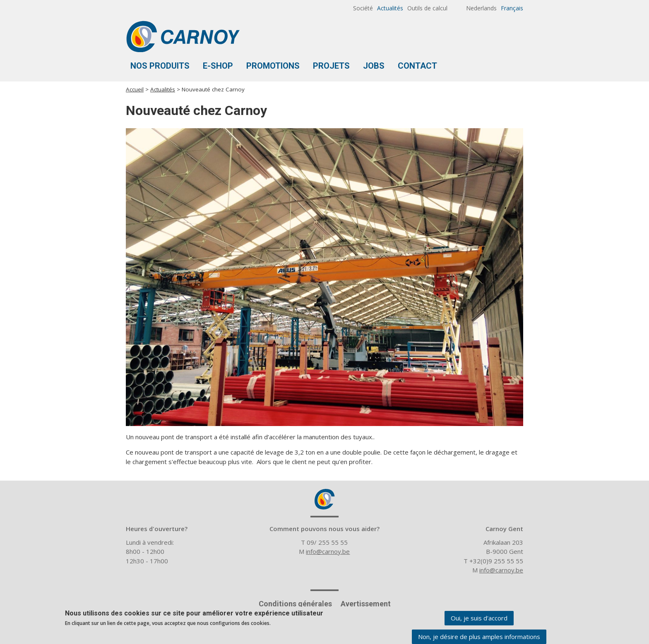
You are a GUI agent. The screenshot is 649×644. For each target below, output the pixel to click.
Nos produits (160, 66)
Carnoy (324, 499)
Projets (331, 66)
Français (512, 8)
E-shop (218, 66)
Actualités (390, 8)
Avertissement (366, 604)
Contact (417, 66)
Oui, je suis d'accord (479, 619)
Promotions (273, 66)
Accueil (135, 89)
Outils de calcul (427, 8)
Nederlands (481, 8)
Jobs (374, 66)
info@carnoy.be (328, 551)
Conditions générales (295, 604)
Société (363, 8)
